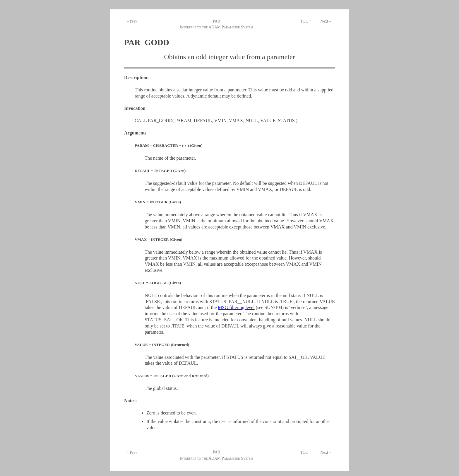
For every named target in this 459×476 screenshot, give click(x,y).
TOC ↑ (306, 21)
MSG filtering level (236, 307)
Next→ (326, 21)
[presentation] (180, 145)
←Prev (132, 21)
